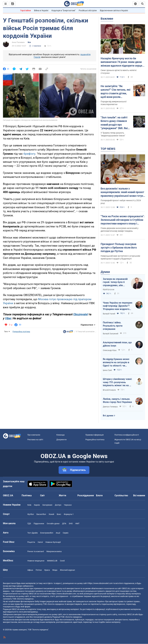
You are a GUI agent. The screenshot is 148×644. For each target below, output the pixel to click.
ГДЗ (29, 524)
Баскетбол (41, 514)
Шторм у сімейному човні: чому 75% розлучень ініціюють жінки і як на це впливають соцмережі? (118, 382)
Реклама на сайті (35, 440)
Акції (58, 533)
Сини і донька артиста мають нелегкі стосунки (119, 72)
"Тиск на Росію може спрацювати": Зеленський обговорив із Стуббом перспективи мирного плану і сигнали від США (123, 220)
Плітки (39, 570)
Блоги (99, 495)
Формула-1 (69, 514)
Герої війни (26, 10)
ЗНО (71, 524)
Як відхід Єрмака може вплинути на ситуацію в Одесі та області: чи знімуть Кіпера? (116, 362)
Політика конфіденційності (127, 435)
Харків (37, 505)
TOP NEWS (108, 149)
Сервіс (66, 533)
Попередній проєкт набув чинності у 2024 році (121, 202)
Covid (62, 561)
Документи (61, 440)
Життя (62, 495)
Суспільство (121, 495)
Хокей (51, 514)
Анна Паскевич (18, 42)
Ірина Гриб (107, 370)
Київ (29, 505)
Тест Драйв (32, 533)
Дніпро (58, 505)
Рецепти (31, 542)
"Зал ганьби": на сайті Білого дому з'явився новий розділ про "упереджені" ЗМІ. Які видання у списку (114, 123)
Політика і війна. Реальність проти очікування (113, 326)
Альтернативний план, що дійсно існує (117, 344)
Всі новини (139, 495)
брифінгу (29, 154)
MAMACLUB (52, 561)
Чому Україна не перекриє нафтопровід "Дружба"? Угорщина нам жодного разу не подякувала (118, 306)
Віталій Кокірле (109, 390)
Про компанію (34, 435)
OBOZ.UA (126, 588)
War (29, 42)
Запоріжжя (47, 505)
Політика (27, 495)
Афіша (30, 570)
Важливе (107, 19)
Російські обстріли (88, 10)
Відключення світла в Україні (114, 10)
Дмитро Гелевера (110, 407)
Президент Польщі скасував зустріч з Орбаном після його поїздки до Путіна (119, 248)
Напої (40, 542)
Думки (105, 272)
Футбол (31, 514)
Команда (60, 435)
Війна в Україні (41, 10)
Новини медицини (36, 561)
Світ (42, 495)
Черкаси (68, 505)
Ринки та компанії (36, 551)
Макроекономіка (54, 551)
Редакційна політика (21, 332)
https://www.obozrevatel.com (100, 583)
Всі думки (108, 416)
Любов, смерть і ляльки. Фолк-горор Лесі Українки (117, 401)
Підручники (39, 524)
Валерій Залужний (111, 334)
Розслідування (86, 495)
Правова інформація (94, 435)
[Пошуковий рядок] (142, 4)
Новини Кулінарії (53, 542)
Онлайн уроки (53, 524)
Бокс (59, 514)
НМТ (77, 524)
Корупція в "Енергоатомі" (63, 10)
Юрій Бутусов (109, 290)
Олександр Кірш (110, 350)
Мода (55, 570)
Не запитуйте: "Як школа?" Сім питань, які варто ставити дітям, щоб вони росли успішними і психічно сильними (116, 92)
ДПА (64, 524)
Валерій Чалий (109, 314)
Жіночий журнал (67, 570)
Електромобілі (47, 533)
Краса (47, 570)
